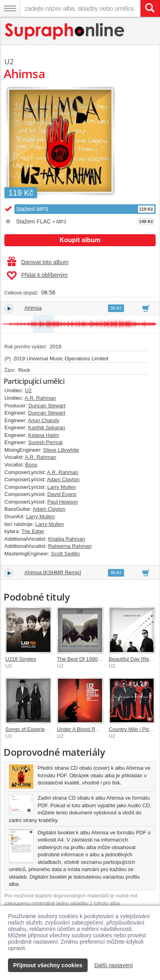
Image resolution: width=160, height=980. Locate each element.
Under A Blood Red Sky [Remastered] (100, 729)
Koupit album (80, 240)
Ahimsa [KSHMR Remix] (53, 572)
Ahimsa (33, 308)
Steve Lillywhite (61, 450)
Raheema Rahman (70, 546)
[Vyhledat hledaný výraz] (150, 8)
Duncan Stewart (47, 406)
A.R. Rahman (40, 398)
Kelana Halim (43, 435)
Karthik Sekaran (47, 428)
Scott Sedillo (65, 554)
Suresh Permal (45, 442)
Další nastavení (114, 965)
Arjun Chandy (44, 420)
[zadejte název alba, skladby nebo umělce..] (80, 8)
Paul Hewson (63, 502)
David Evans (62, 494)
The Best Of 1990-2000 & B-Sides (96, 659)
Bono (31, 465)
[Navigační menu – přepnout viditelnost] (10, 8)
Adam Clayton (63, 479)
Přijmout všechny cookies (48, 965)
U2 (9, 61)
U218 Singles (21, 659)
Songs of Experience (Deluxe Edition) (48, 729)
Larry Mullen (62, 487)
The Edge (32, 531)
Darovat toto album (38, 262)
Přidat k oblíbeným (37, 276)
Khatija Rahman (67, 539)
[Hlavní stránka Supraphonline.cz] (65, 31)
